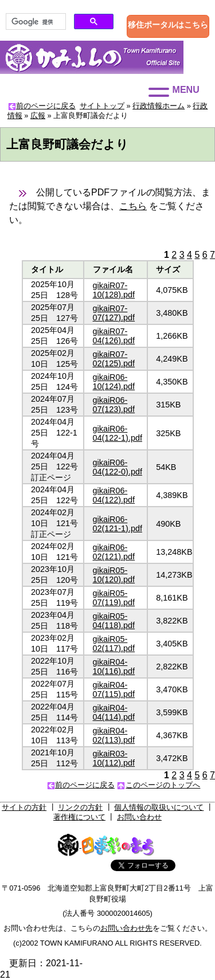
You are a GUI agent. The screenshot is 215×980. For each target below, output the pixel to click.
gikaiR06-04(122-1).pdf (118, 433)
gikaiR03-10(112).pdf (114, 758)
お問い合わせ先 (126, 928)
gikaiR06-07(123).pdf (114, 405)
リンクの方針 (80, 807)
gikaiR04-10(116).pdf (114, 667)
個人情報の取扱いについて (159, 807)
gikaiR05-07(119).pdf (114, 598)
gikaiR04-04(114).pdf (114, 712)
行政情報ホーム (159, 106)
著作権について (79, 817)
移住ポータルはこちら (168, 25)
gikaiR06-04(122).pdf (114, 495)
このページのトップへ (163, 785)
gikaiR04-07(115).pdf (114, 689)
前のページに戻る (46, 106)
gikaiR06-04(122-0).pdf (118, 467)
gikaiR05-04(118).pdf (114, 621)
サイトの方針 (24, 807)
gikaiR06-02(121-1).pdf (118, 524)
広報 (38, 115)
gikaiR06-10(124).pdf (114, 382)
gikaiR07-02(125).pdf (114, 359)
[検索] (35, 22)
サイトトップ (102, 106)
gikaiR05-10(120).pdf (114, 575)
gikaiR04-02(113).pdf (114, 735)
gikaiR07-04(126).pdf (114, 336)
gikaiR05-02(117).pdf (114, 644)
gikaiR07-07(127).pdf (114, 313)
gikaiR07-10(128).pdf (114, 290)
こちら (133, 206)
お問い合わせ (139, 817)
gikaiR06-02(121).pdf (114, 552)
